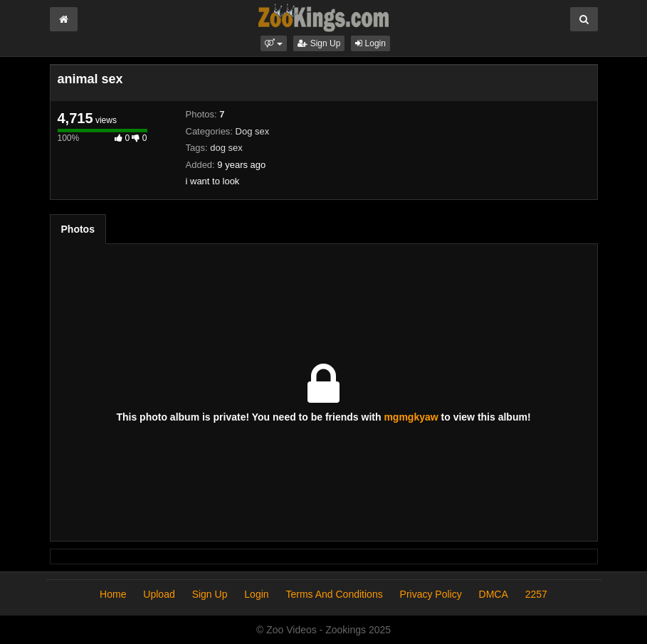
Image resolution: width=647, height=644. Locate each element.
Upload (159, 594)
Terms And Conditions (334, 594)
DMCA (494, 594)
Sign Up (319, 43)
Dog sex (253, 131)
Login (370, 43)
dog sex (226, 148)
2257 (536, 594)
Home (113, 594)
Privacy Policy (431, 594)
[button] (274, 43)
